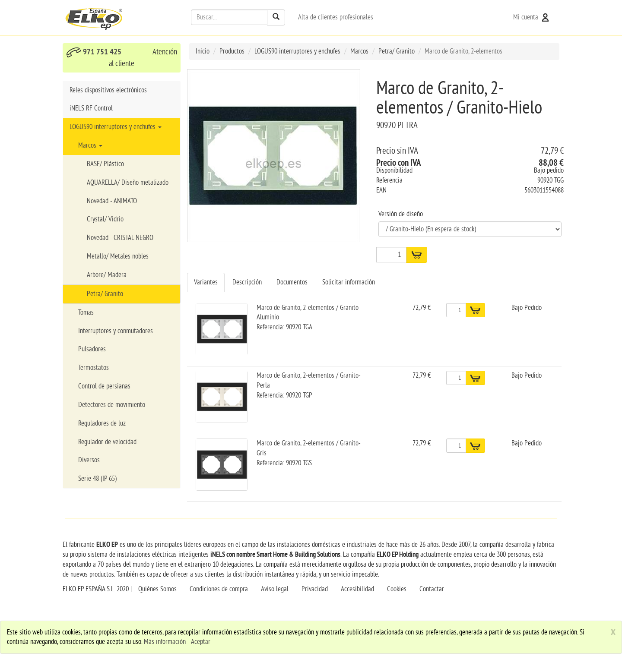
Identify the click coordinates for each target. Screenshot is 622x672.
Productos (232, 51)
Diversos (89, 460)
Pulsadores (92, 349)
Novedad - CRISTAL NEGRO (120, 238)
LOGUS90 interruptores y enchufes (116, 127)
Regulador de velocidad (107, 442)
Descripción (247, 282)
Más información (165, 642)
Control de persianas (104, 386)
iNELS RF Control (91, 108)
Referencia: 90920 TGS (284, 463)
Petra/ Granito (105, 294)
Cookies (397, 589)
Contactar (432, 589)
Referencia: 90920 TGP (284, 395)
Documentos (292, 282)
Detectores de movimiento (112, 405)
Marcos (90, 145)
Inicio (203, 51)
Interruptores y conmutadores (116, 331)
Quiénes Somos (157, 589)
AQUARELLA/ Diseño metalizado (128, 183)
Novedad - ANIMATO (112, 201)
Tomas (86, 312)
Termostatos (94, 368)
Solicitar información (349, 282)
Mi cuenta (532, 17)
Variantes (206, 282)
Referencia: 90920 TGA (284, 327)
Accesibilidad (357, 589)
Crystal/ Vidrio (105, 219)
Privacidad (315, 589)
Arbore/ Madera (107, 275)
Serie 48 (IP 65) (97, 479)
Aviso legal (275, 589)
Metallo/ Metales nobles (118, 256)
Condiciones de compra (219, 589)
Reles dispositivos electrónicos (108, 90)
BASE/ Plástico (105, 164)
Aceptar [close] (201, 642)
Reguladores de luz (102, 423)
